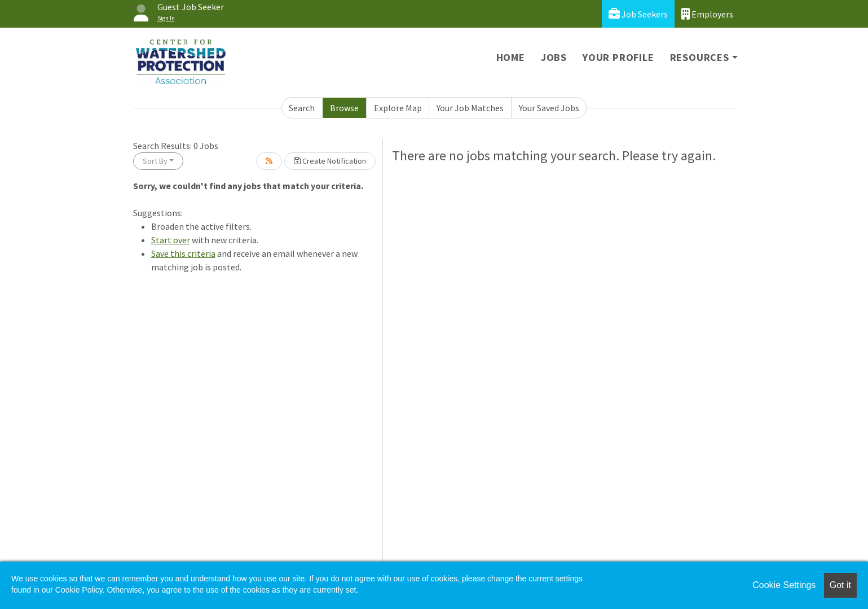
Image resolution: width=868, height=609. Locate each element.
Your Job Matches (470, 108)
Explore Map (398, 108)
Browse (344, 108)
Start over (171, 240)
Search (302, 108)
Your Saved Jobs (549, 108)
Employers (707, 14)
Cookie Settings (784, 585)
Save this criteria (183, 253)
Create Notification (330, 161)
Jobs (554, 57)
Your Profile (618, 57)
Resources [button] (700, 57)
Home (511, 57)
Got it (840, 585)
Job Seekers (638, 14)
